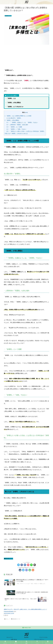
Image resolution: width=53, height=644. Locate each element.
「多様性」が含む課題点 (12, 120)
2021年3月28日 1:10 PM (9, 613)
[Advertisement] (26, 56)
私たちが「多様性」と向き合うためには (16, 134)
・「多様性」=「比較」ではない (16, 129)
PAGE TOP (26, 628)
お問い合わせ (14, 639)
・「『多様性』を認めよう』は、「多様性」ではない (22, 122)
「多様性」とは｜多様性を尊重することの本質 (18, 116)
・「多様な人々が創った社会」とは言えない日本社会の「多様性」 (26, 131)
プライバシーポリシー (39, 639)
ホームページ (10, 637)
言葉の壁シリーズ (8, 559)
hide (26, 112)
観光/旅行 (27, 637)
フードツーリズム (43, 637)
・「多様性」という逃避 (14, 127)
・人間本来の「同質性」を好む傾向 (17, 125)
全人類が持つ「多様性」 (14, 118)
